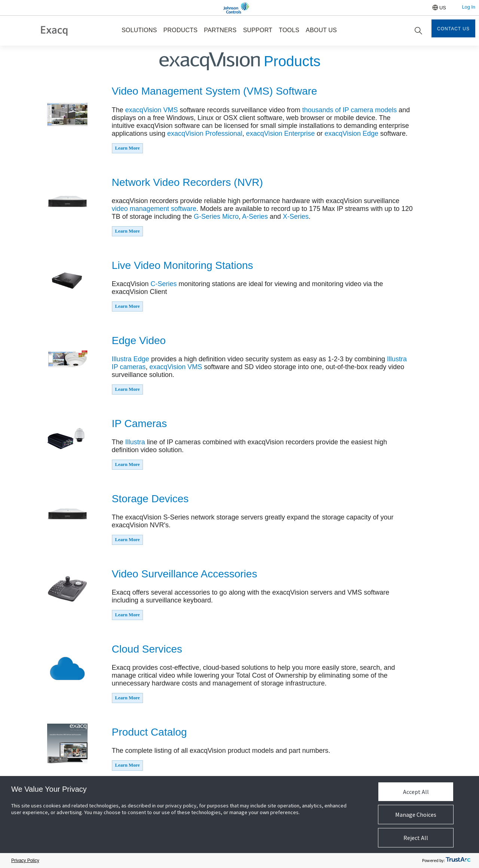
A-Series (255, 217)
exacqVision (344, 134)
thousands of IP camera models (349, 110)
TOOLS (289, 30)
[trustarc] (458, 861)
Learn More (127, 148)
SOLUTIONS (139, 30)
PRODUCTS (180, 30)
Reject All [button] (416, 838)
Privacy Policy (25, 861)
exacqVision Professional (205, 134)
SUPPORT (257, 30)
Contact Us (453, 29)
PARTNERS (220, 30)
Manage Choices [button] (416, 815)
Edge (370, 134)
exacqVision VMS (152, 110)
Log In (469, 7)
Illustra (123, 359)
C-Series (164, 284)
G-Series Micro (216, 217)
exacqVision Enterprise (280, 134)
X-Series (296, 217)
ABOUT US (321, 30)
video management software (154, 209)
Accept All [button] (416, 792)
